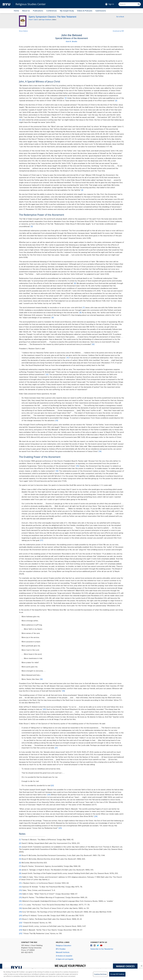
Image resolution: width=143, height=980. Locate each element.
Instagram (95, 946)
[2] (116, 100)
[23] (49, 795)
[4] (82, 190)
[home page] (6, 4)
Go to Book (120, 17)
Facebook (91, 946)
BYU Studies (61, 949)
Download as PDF (118, 31)
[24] (96, 816)
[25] (60, 828)
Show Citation (23, 31)
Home (16, 11)
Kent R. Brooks (72, 41)
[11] (68, 358)
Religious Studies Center (31, 4)
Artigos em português (65, 959)
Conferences (52, 11)
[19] (63, 691)
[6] (75, 283)
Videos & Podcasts (85, 11)
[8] (80, 312)
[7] (84, 307)
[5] (32, 226)
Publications (38, 11)
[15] (78, 466)
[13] (57, 420)
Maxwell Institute (63, 952)
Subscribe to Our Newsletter (102, 949)
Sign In (111, 4)
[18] (41, 679)
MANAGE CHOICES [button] (125, 966)
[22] (52, 785)
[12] (47, 374)
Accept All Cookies (117, 975)
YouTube (101, 946)
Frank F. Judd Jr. (34, 20)
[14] (100, 451)
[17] (42, 540)
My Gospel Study (67, 11)
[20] (44, 709)
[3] (20, 120)
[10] (93, 344)
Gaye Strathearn (46, 20)
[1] (66, 98)
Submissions (101, 11)
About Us (26, 11)
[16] (57, 471)
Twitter (98, 946)
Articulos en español (64, 956)
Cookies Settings (100, 975)
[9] (53, 317)
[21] (56, 748)
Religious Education (64, 945)
